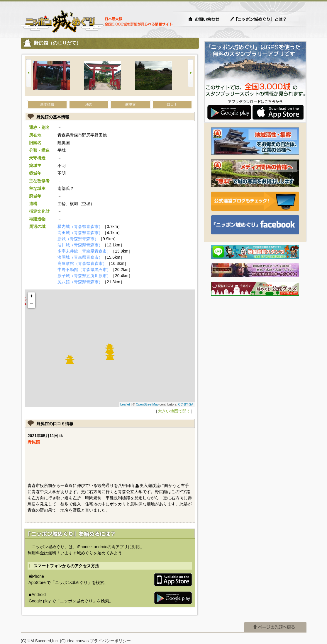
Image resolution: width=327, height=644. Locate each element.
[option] (59, 76)
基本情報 (47, 105)
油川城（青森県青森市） (80, 245)
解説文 (131, 105)
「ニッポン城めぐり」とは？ (264, 19)
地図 (89, 105)
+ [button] (32, 296)
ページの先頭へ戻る (275, 608)
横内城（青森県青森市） (80, 226)
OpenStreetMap (147, 404)
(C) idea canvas (74, 622)
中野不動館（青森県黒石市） (84, 270)
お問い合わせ (204, 19)
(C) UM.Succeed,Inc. (40, 622)
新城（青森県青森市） (78, 239)
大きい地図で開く (174, 411)
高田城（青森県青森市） (80, 233)
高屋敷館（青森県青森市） (82, 263)
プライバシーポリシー (110, 622)
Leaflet (125, 404)
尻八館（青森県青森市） (80, 282)
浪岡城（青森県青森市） (80, 257)
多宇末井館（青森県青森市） (84, 251)
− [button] (32, 304)
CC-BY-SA (186, 404)
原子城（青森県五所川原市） (84, 276)
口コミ (172, 105)
